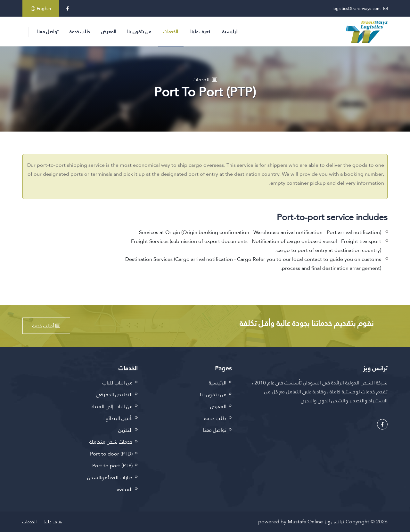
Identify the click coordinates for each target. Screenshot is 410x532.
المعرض (109, 32)
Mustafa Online (305, 522)
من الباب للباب (118, 383)
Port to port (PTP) (112, 466)
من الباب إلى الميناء (112, 406)
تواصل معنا (48, 32)
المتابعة (125, 489)
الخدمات (171, 32)
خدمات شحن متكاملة (111, 442)
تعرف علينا (200, 32)
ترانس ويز (334, 522)
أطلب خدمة (46, 326)
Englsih (41, 9)
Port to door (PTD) (111, 454)
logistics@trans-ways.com (357, 8)
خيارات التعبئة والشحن (110, 477)
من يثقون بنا (139, 32)
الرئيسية (230, 32)
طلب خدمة (80, 32)
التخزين (125, 430)
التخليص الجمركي (114, 395)
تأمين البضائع (119, 418)
